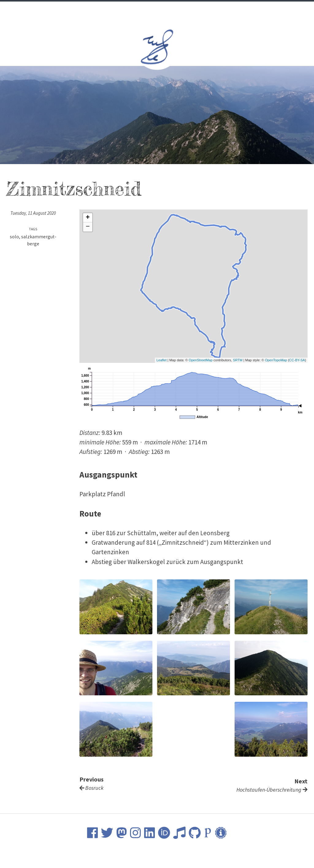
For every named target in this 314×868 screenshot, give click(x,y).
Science (141, 9)
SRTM (238, 360)
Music (164, 9)
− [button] (88, 227)
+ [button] (88, 218)
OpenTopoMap (276, 360)
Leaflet (161, 360)
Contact (214, 9)
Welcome (101, 9)
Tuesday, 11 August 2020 (33, 213)
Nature (187, 9)
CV (122, 9)
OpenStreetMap (201, 360)
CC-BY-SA (297, 360)
